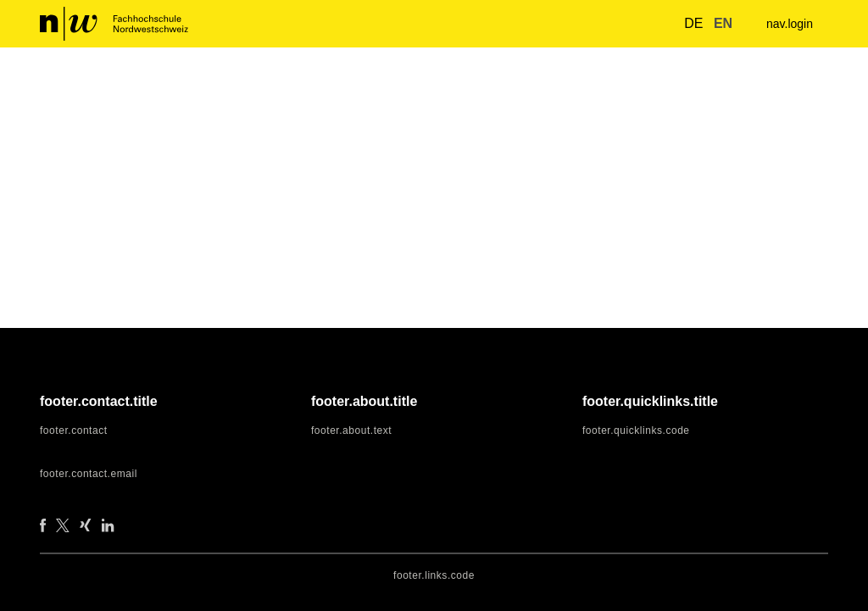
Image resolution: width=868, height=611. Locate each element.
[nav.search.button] (652, 23)
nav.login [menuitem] (787, 24)
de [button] (684, 24)
